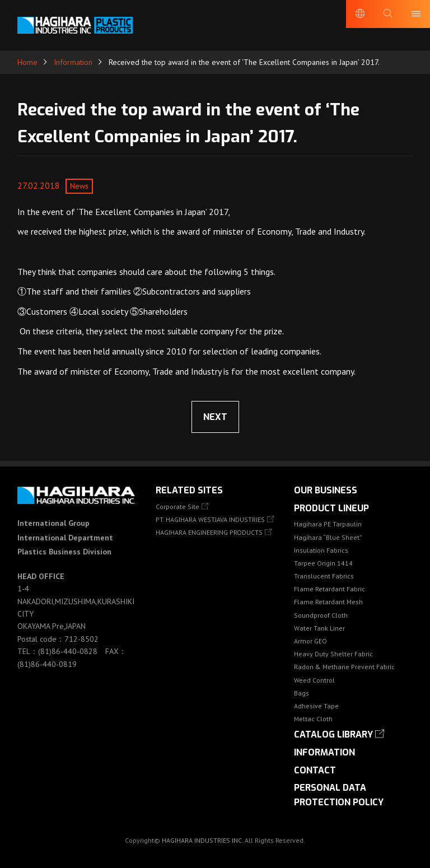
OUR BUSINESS (326, 490)
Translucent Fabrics (324, 576)
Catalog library (333, 734)
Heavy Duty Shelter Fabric (333, 654)
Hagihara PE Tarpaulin (328, 524)
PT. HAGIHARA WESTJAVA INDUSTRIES (210, 519)
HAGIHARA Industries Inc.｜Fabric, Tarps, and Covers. (75, 25)
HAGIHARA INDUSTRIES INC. (202, 840)
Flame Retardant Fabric (329, 589)
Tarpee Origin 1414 (323, 563)
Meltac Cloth (313, 719)
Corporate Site (177, 507)
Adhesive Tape (316, 706)
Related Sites (189, 490)
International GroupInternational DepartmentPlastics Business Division (65, 537)
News (79, 186)
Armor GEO (310, 641)
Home (27, 62)
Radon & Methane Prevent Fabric (344, 667)
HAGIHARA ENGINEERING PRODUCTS (209, 532)
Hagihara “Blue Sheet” (328, 537)
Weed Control (314, 680)
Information (73, 62)
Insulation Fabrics (321, 550)
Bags (302, 693)
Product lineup (331, 508)
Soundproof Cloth (321, 615)
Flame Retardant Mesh (328, 602)
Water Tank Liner (319, 628)
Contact (315, 770)
